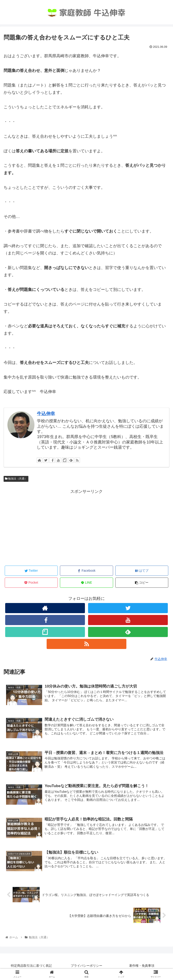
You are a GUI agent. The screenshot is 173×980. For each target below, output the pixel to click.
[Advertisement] (86, 527)
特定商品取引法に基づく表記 (31, 966)
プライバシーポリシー (86, 966)
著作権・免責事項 (142, 966)
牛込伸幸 (46, 413)
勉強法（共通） (16, 479)
